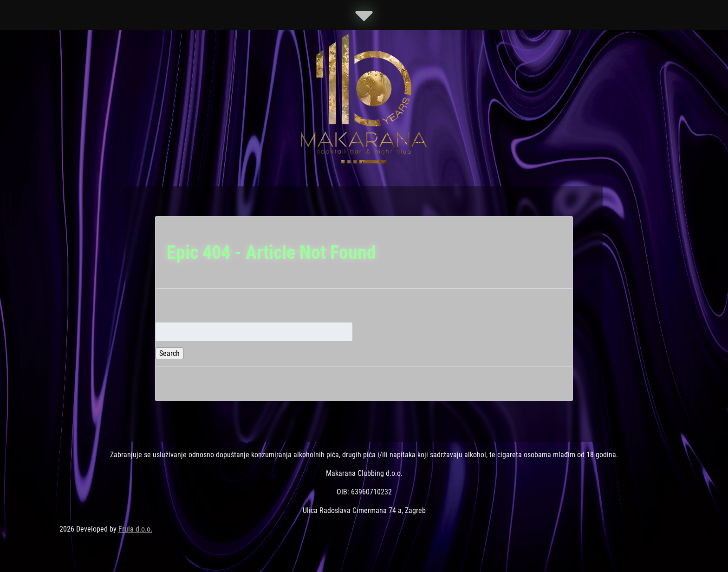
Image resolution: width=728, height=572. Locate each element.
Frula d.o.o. (135, 529)
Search (169, 353)
